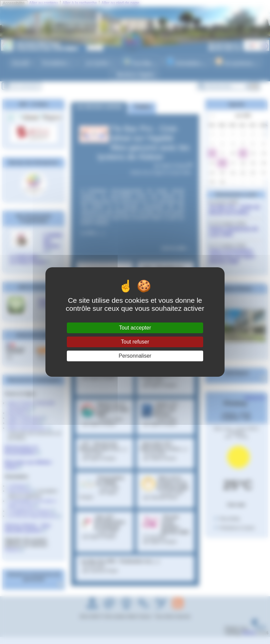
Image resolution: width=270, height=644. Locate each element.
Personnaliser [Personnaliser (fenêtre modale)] (135, 356)
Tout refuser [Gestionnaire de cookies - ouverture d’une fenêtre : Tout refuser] (135, 342)
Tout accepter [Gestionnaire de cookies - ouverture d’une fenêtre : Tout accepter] (135, 328)
